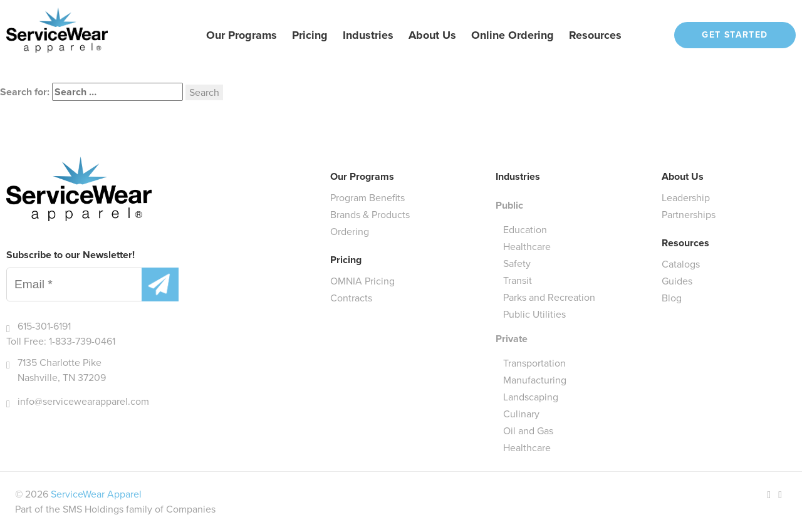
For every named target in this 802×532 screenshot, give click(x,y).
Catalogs (681, 264)
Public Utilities (534, 314)
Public (509, 205)
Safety (517, 263)
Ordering (350, 232)
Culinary (521, 414)
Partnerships (689, 215)
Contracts (351, 298)
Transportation (534, 363)
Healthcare (527, 247)
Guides (677, 281)
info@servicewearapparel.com (83, 401)
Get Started (735, 35)
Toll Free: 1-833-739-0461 (61, 341)
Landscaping (531, 397)
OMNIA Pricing (362, 281)
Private (512, 339)
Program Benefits (367, 198)
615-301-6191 (44, 326)
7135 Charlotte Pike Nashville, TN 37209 (62, 370)
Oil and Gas (528, 431)
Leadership (686, 198)
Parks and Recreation (549, 297)
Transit (518, 280)
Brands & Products (370, 215)
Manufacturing (535, 380)
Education (525, 230)
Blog (672, 298)
